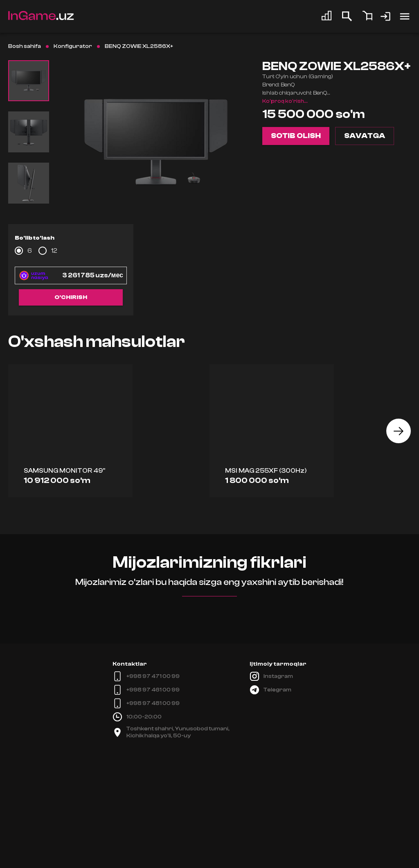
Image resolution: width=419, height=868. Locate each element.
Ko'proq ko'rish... (285, 101)
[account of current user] (405, 16)
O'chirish (71, 297)
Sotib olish (296, 136)
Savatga (365, 136)
